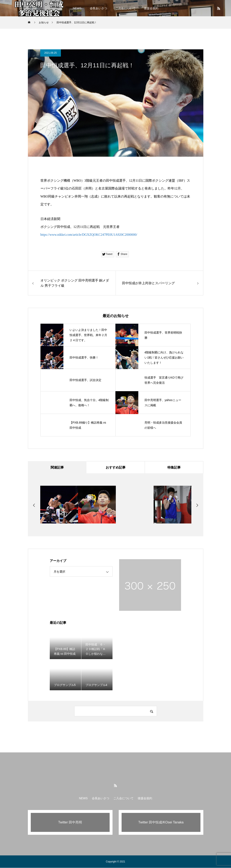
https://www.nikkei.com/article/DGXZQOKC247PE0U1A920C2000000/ (89, 235)
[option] (59, 505)
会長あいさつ (98, 8)
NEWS (77, 8)
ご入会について (126, 8)
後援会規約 (151, 8)
